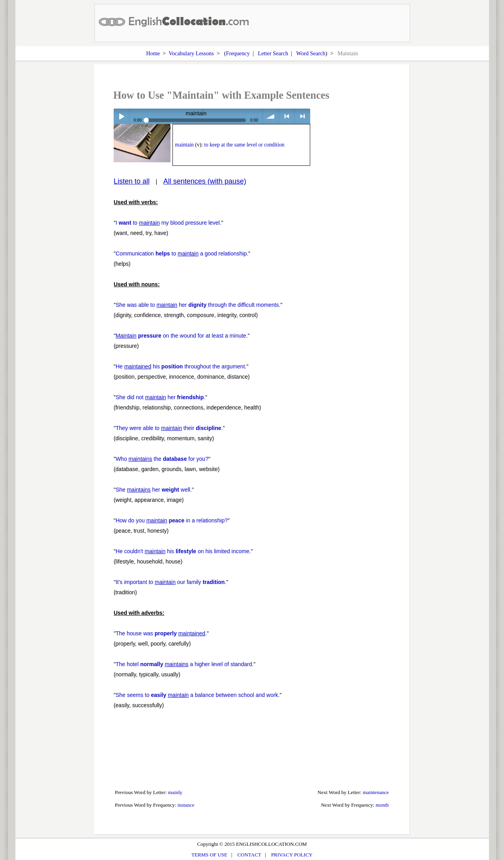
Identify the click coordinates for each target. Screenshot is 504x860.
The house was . (161, 633)
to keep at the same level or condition (244, 145)
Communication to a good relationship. (182, 253)
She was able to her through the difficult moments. (198, 305)
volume (271, 116)
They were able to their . (169, 428)
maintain (184, 145)
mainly (175, 792)
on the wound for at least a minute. (182, 336)
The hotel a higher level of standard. (185, 664)
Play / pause (121, 116)
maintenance (376, 792)
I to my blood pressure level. (169, 223)
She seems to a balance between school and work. (198, 695)
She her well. (154, 490)
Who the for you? (162, 459)
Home (153, 53)
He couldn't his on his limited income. (183, 551)
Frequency (238, 53)
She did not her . (160, 397)
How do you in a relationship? (172, 520)
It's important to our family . (171, 582)
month (382, 805)
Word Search (311, 53)
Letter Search (273, 53)
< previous (287, 116)
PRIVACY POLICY (292, 855)
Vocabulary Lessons (191, 53)
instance (186, 805)
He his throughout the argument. (181, 366)
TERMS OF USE (209, 855)
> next (303, 116)
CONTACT (249, 855)
